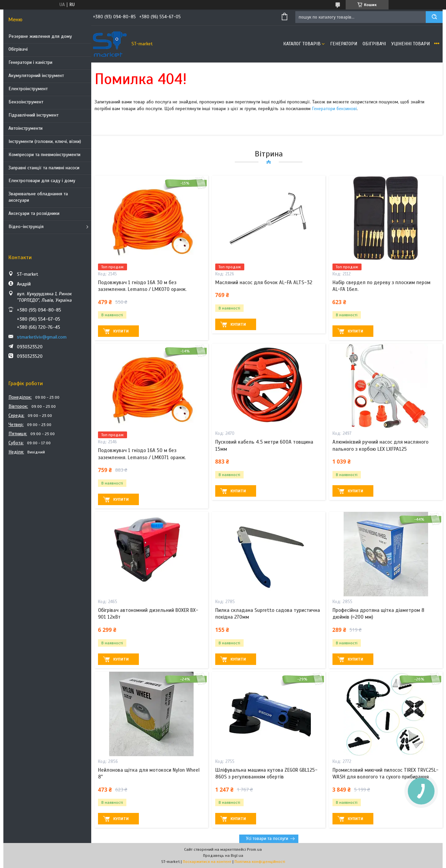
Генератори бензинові (334, 109)
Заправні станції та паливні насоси (44, 168)
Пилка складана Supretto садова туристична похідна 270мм (268, 614)
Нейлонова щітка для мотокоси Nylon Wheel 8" (149, 773)
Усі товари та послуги (267, 839)
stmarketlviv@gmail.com (42, 337)
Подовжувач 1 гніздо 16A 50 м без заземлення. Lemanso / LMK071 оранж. (142, 454)
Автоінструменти (26, 128)
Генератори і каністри (30, 62)
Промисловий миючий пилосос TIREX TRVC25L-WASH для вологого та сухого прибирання (386, 773)
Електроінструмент (28, 89)
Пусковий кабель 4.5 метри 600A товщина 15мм (264, 445)
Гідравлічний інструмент (33, 115)
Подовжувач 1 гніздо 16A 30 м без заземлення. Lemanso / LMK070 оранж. (142, 286)
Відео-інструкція (26, 227)
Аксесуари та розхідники (34, 213)
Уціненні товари (411, 44)
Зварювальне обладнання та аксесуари (38, 197)
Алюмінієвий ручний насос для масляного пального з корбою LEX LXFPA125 (380, 445)
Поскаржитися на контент (207, 862)
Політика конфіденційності (260, 862)
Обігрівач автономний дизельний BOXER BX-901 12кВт (148, 614)
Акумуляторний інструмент (36, 76)
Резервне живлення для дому (40, 36)
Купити (121, 331)
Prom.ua (254, 849)
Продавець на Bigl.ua (223, 855)
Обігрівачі (18, 49)
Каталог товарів (302, 44)
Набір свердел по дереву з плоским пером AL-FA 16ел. (381, 286)
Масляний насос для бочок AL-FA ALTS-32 (264, 282)
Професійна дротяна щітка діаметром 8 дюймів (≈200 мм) (378, 614)
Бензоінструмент (26, 102)
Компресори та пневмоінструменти (44, 155)
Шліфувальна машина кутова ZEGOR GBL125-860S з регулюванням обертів (266, 773)
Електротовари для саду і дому (42, 181)
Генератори (344, 44)
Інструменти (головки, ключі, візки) (45, 141)
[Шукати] (434, 17)
